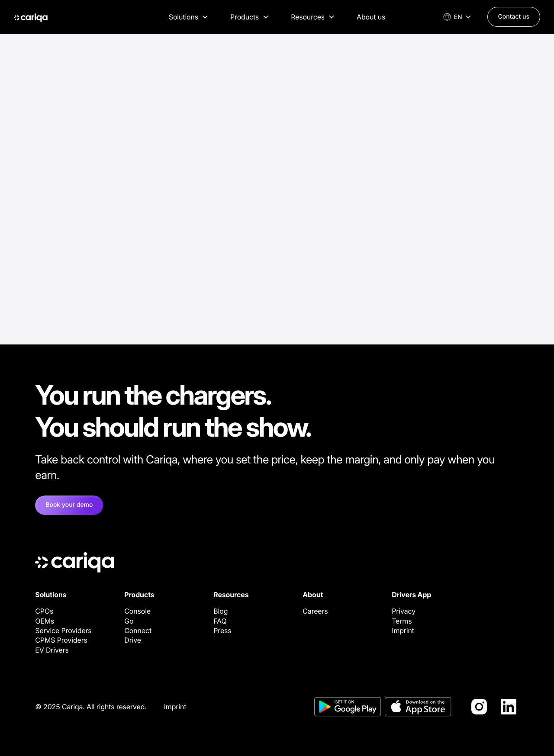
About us (371, 17)
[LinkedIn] (509, 707)
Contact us (514, 17)
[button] (189, 17)
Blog (221, 611)
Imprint (403, 631)
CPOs (44, 611)
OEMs (45, 621)
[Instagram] (479, 707)
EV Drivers (52, 650)
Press (222, 631)
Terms (402, 621)
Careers (315, 611)
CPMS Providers (61, 640)
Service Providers (63, 631)
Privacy (404, 611)
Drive (133, 640)
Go (129, 621)
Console (137, 611)
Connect (138, 631)
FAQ (220, 621)
